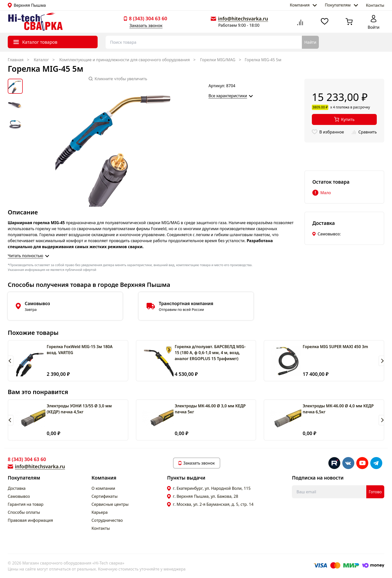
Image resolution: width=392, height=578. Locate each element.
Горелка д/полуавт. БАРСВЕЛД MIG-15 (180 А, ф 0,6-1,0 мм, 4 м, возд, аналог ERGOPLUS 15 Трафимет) (210, 353)
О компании (103, 488)
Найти (310, 42)
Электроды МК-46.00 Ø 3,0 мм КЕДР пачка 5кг (210, 409)
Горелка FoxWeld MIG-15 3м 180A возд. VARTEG (80, 350)
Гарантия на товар (26, 504)
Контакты (375, 5)
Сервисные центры (110, 504)
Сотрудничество (107, 520)
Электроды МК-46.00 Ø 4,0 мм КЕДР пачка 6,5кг (338, 409)
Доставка (17, 488)
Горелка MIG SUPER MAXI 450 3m (335, 347)
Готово (375, 492)
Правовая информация (30, 520)
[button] (11, 361)
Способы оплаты (24, 512)
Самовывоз (19, 496)
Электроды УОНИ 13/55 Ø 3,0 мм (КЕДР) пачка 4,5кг (79, 409)
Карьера (100, 512)
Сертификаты (105, 496)
